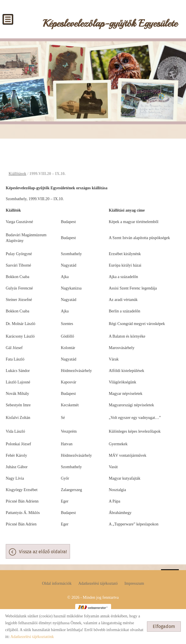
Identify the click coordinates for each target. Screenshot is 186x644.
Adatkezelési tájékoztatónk (32, 637)
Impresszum (134, 583)
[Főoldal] (110, 25)
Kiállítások (17, 174)
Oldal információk (57, 583)
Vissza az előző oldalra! (43, 552)
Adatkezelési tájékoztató (98, 583)
